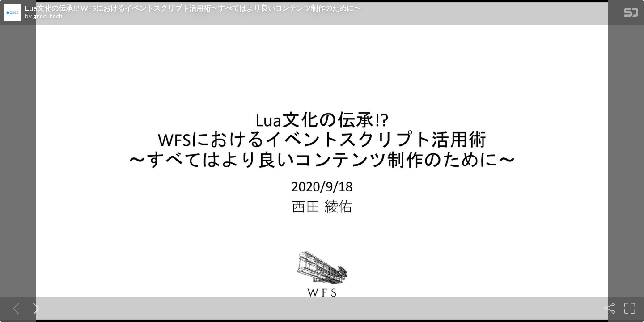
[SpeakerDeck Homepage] (631, 14)
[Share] (610, 308)
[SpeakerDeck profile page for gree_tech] (13, 13)
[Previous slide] (14, 308)
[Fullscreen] (630, 308)
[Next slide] (34, 308)
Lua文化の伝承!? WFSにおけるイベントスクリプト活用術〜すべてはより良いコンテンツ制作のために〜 (193, 8)
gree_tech (48, 16)
